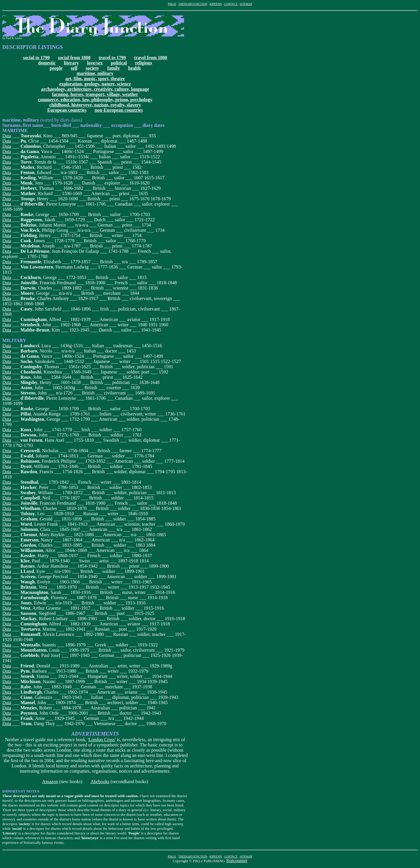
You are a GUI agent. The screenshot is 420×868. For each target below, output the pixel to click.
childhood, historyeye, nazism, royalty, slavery (95, 105)
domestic (47, 63)
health (134, 68)
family (114, 68)
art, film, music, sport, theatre (95, 79)
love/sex (95, 63)
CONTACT (231, 4)
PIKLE (172, 4)
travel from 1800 (151, 58)
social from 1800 (74, 58)
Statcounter (237, 861)
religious (143, 63)
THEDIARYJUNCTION (193, 4)
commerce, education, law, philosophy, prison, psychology (95, 100)
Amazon (50, 782)
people (56, 68)
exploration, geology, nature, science (95, 84)
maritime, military (95, 73)
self (74, 68)
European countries (67, 110)
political (119, 63)
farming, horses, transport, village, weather (95, 94)
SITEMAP (246, 4)
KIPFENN (216, 4)
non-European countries (119, 110)
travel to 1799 (112, 58)
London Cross (101, 740)
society (92, 68)
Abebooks (100, 782)
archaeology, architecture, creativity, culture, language (95, 89)
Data (7, 136)
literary (71, 63)
